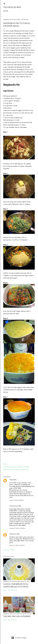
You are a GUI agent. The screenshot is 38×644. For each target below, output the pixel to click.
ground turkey (7, 470)
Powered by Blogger (19, 638)
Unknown (13, 534)
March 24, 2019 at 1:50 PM (17, 545)
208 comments (13, 590)
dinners (10, 467)
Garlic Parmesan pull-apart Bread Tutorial (16, 585)
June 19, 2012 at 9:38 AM (16, 500)
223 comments (13, 620)
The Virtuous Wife (12, 7)
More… (6, 11)
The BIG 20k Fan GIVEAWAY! (17, 616)
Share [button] (5, 464)
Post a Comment (9, 550)
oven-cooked (16, 470)
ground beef (25, 467)
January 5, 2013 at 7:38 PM (17, 528)
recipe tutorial (24, 470)
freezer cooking (17, 467)
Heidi (11, 480)
